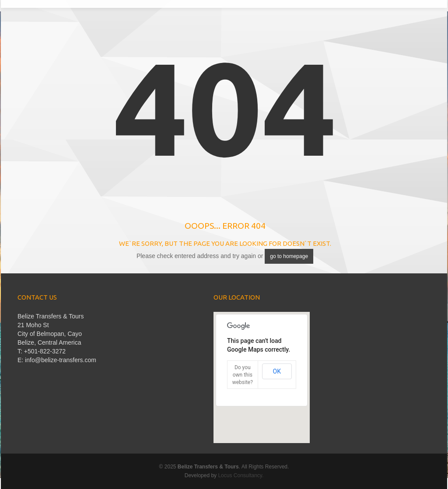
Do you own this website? (243, 375)
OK (277, 371)
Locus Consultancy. (241, 475)
